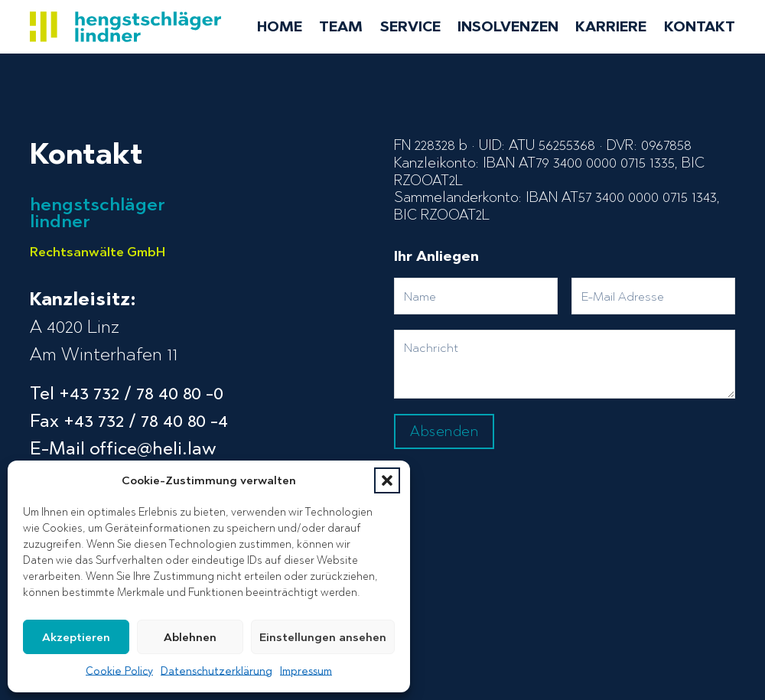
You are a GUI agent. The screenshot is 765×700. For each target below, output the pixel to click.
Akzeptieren (76, 637)
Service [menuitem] (410, 27)
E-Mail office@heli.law (123, 448)
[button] (387, 480)
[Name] (476, 296)
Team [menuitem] (341, 27)
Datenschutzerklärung (216, 671)
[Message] (564, 364)
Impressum (306, 671)
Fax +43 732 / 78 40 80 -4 (129, 420)
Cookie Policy (119, 671)
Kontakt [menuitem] (700, 27)
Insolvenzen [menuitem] (508, 27)
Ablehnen (190, 637)
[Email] (653, 296)
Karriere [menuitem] (611, 27)
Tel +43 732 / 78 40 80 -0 (127, 393)
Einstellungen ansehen (323, 637)
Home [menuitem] (280, 27)
